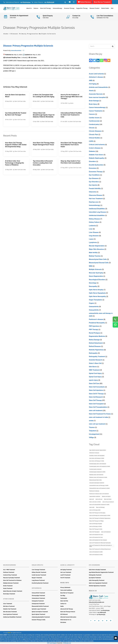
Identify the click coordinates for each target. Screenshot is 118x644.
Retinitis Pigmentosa (96, 350)
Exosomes (93, 168)
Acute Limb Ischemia (96, 74)
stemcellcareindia (16, 51)
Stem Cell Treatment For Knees (100, 414)
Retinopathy (93, 353)
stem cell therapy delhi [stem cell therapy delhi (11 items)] (95, 510)
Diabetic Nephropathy (97, 158)
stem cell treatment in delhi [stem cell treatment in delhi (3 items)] (96, 552)
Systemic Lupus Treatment (39, 609)
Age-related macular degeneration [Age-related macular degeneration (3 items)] (98, 450)
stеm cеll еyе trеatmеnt (97, 424)
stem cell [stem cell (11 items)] (92, 499)
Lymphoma (93, 242)
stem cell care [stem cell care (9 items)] (99, 499)
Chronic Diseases (95, 131)
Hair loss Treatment (96, 199)
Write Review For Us (66, 620)
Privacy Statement (65, 588)
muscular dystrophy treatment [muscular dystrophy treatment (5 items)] (97, 483)
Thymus (92, 427)
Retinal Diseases (95, 346)
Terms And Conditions (66, 590)
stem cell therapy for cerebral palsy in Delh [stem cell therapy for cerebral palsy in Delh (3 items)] (100, 516)
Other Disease (9, 599)
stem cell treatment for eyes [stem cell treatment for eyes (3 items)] (96, 535)
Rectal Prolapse (94, 333)
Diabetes (92, 151)
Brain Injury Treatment (9, 594)
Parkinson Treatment (9, 572)
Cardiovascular (94, 121)
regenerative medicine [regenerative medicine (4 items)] (95, 496)
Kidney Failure (94, 222)
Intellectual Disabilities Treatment (12, 617)
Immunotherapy (94, 205)
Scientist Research (96, 360)
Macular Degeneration (97, 246)
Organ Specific (38, 565)
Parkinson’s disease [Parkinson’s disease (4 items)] (94, 491)
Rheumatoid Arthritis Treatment (40, 606)
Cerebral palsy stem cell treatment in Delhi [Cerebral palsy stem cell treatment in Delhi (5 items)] (100, 466)
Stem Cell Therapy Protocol (68, 612)
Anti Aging (93, 84)
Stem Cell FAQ (64, 601)
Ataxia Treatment (8, 589)
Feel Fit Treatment (65, 578)
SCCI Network (64, 614)
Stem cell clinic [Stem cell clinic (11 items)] (108, 499)
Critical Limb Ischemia (97, 145)
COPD (91, 141)
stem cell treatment (96, 411)
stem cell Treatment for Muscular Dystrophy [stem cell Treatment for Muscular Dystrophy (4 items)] (100, 543)
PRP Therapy (94, 330)
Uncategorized (94, 434)
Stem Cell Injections (96, 390)
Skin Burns (93, 367)
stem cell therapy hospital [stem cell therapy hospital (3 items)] (96, 524)
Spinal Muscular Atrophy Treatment (13, 591)
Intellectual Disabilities (97, 209)
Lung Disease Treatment (38, 580)
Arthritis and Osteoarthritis (98, 87)
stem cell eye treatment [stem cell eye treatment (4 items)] (108, 502)
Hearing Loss (94, 202)
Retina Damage (94, 340)
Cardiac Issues (94, 118)
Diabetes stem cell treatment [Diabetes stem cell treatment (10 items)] (96, 475)
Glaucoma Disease (96, 195)
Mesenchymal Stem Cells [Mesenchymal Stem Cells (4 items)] (95, 480)
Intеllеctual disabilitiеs (97, 216)
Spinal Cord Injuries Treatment (40, 612)
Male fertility (93, 253)
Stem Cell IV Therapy (96, 394)
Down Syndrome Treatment (11, 614)
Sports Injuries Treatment (38, 614)
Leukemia (92, 226)
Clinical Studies (94, 138)
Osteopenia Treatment (38, 601)
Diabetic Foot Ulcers (96, 155)
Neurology (93, 283)
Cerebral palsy (94, 124)
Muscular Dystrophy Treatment (12, 578)
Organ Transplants (95, 300)
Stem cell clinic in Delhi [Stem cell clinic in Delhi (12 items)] (95, 502)
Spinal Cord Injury (95, 373)
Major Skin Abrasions (96, 249)
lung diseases (94, 236)
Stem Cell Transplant (96, 404)
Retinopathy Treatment (97, 357)
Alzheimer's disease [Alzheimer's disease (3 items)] (94, 453)
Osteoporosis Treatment (38, 604)
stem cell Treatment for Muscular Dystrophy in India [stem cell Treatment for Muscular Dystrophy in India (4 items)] (101, 546)
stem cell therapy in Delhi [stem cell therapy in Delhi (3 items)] (96, 526)
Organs (92, 303)
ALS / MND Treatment (9, 570)
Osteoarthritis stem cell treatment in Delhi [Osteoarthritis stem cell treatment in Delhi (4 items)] (99, 488)
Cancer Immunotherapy (97, 108)
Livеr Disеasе (94, 232)
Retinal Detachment (96, 343)
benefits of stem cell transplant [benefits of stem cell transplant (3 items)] (97, 456)
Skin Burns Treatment (9, 606)
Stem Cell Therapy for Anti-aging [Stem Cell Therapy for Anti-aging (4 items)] (97, 513)
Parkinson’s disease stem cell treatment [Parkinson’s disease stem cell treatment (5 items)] (99, 494)
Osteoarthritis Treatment (38, 593)
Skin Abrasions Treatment (10, 612)
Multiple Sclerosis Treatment (11, 583)
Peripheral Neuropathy (97, 323)
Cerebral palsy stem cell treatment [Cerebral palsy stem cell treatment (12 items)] (98, 464)
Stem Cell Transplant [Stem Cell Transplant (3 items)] (94, 532)
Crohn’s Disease (95, 148)
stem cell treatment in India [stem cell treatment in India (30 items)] (96, 555)
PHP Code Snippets (52, 643)
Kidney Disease (94, 219)
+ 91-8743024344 (105, 610)
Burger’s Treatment (37, 578)
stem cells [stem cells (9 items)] (92, 507)
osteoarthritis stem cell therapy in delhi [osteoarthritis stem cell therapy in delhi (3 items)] (99, 486)
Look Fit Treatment (65, 575)
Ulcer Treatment (8, 604)
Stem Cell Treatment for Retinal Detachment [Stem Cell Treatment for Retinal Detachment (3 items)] (100, 549)
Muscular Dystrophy (96, 273)
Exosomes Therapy (96, 172)
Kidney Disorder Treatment (39, 572)
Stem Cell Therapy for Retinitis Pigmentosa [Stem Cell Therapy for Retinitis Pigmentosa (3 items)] (100, 518)
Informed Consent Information (68, 617)
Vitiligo (91, 438)
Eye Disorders (94, 182)
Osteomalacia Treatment (38, 598)
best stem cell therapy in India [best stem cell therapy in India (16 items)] (97, 461)
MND (91, 266)
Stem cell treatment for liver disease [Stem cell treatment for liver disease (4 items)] (98, 540)
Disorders (92, 162)
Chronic (92, 128)
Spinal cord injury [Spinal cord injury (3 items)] (106, 496)
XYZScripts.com (67, 643)
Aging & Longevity (67, 565)
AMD (91, 81)
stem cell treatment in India (98, 417)
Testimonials (64, 598)
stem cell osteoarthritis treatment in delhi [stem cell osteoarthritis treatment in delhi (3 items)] (99, 505)
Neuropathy (93, 286)
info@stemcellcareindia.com (97, 602)
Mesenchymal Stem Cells (98, 259)
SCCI (9, 633)
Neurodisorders (10, 565)
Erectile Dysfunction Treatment (40, 583)
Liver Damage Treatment (38, 570)
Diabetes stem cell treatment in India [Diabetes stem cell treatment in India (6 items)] (98, 477)
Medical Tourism (95, 256)
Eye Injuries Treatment (95, 578)
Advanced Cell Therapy (67, 609)
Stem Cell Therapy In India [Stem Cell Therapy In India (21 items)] (96, 529)
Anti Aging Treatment (66, 570)
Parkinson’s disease (96, 319)
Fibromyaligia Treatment (38, 596)
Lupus (91, 239)
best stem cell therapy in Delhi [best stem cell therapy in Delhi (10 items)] (97, 458)
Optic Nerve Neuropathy (97, 296)
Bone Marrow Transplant (67, 593)
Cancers (92, 114)
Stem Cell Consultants (97, 387)
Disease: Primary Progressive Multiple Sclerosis (28, 46)
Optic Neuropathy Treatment (97, 580)
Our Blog (63, 596)
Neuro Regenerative (96, 276)
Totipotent (93, 431)
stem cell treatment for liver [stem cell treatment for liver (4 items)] (96, 537)
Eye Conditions (94, 175)
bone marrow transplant (97, 97)
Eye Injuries (93, 185)
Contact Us (63, 604)
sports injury (93, 380)
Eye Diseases (94, 178)
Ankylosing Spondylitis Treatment (41, 617)
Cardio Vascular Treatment (39, 575)
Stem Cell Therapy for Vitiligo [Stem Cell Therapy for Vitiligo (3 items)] (96, 521)
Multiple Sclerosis (95, 269)
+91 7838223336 (49, 2)
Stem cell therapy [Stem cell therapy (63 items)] (100, 507)
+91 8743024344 (25, 2)
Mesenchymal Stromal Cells (99, 263)
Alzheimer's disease (96, 77)
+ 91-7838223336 (101, 612)
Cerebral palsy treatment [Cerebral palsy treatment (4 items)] (95, 469)
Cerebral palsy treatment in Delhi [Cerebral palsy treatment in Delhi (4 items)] (97, 472)
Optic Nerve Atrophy (96, 290)
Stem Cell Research (96, 397)
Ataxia (91, 91)
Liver (91, 229)
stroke (91, 421)
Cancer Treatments (96, 111)
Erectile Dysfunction (96, 165)
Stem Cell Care (94, 384)
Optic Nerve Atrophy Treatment (97, 570)
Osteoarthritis (94, 307)
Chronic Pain (94, 134)
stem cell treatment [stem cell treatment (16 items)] (106, 532)
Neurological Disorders (97, 280)
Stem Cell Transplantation (98, 407)
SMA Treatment (94, 370)
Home (6, 34)
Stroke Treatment (8, 586)
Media (62, 606)
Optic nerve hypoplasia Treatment (98, 583)
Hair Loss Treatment (66, 572)
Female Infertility (95, 188)
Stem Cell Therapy (95, 400)
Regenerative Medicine (97, 336)
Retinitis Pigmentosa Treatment (97, 586)
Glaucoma (93, 192)
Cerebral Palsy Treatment (10, 575)
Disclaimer (63, 622)
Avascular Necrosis (96, 94)
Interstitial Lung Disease (97, 212)
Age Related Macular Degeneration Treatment (101, 572)
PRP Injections (94, 326)
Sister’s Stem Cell (95, 363)
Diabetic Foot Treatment (10, 609)
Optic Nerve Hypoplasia (97, 293)
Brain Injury (93, 104)
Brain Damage (94, 101)
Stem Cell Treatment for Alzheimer (12, 580)
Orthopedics (37, 588)
